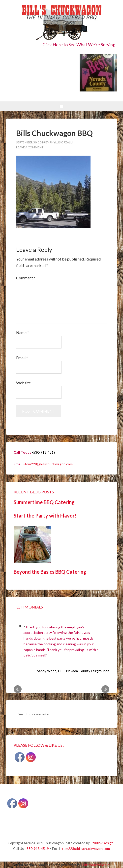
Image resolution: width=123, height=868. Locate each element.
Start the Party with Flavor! (45, 516)
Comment (26, 278)
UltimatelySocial (96, 865)
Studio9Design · (103, 843)
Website (23, 383)
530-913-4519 (38, 848)
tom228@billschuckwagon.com (49, 464)
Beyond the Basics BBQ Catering (50, 572)
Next (105, 689)
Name (23, 332)
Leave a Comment (30, 147)
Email (22, 358)
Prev (18, 689)
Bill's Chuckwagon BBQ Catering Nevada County (61, 23)
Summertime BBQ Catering (44, 502)
